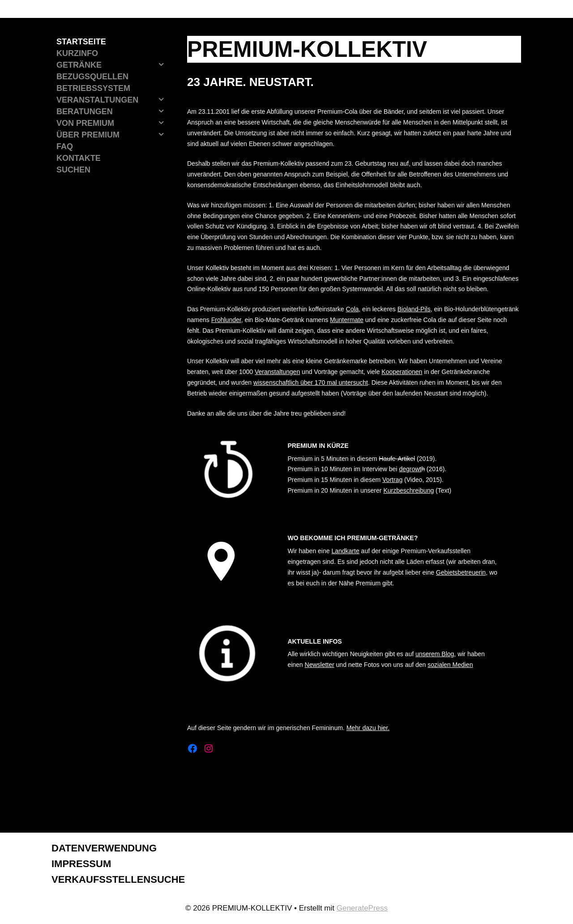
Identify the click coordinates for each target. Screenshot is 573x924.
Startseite (81, 42)
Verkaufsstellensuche (118, 879)
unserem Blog (435, 654)
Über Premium (113, 135)
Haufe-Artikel (397, 459)
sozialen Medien (450, 665)
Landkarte (345, 551)
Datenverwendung (104, 848)
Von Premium (113, 123)
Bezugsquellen (92, 77)
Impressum (81, 864)
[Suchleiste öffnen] (111, 170)
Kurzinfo (77, 53)
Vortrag (392, 480)
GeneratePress (362, 908)
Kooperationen (402, 372)
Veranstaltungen (277, 372)
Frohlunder (226, 320)
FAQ (65, 146)
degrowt (410, 469)
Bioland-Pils (414, 309)
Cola (353, 309)
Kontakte (79, 158)
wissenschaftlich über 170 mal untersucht (311, 382)
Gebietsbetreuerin (461, 572)
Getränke (113, 65)
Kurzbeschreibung (408, 490)
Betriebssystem (93, 88)
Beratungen (113, 112)
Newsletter (320, 665)
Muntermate (347, 320)
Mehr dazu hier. (368, 728)
